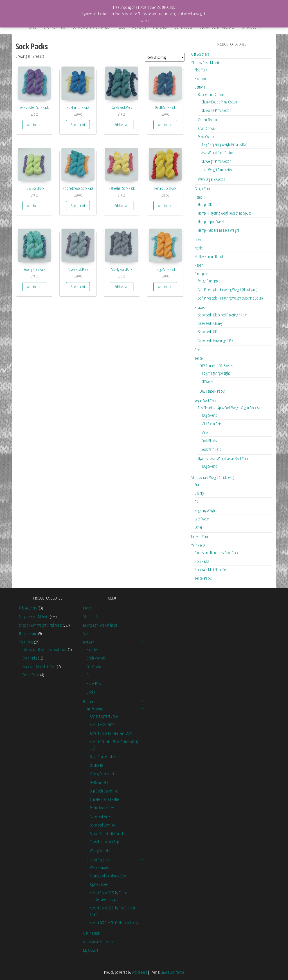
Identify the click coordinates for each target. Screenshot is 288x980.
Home (87, 608)
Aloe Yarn (201, 70)
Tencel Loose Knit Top (105, 842)
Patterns (89, 701)
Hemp (199, 197)
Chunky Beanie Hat (102, 774)
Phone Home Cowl (102, 808)
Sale (86, 633)
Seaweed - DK (207, 332)
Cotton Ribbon (207, 120)
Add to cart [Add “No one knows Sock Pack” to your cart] (78, 206)
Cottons (200, 87)
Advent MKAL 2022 (102, 725)
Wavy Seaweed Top (103, 867)
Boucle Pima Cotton (211, 94)
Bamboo (200, 78)
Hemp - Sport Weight (212, 222)
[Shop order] (165, 57)
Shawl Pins (94, 683)
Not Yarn (89, 642)
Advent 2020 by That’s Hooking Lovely (114, 923)
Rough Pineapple (209, 281)
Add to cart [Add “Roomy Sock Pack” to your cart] (34, 287)
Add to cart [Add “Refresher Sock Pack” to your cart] (122, 206)
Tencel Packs (203, 578)
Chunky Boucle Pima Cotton (219, 102)
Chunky (199, 493)
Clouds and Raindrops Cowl (108, 876)
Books (91, 692)
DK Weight (208, 382)
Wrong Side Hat (100, 850)
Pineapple (201, 274)
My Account (91, 950)
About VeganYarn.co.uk (98, 942)
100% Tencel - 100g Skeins (215, 366)
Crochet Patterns (98, 860)
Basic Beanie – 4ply (103, 757)
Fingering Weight (205, 510)
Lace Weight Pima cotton (217, 170)
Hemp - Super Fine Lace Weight (218, 230)
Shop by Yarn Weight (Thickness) (213, 477)
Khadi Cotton (206, 128)
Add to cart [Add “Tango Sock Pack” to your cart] (165, 287)
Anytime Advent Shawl (104, 716)
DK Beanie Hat (99, 782)
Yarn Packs (198, 545)
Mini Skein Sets (211, 424)
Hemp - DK (205, 204)
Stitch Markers (96, 658)
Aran (198, 485)
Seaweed (201, 307)
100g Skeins (209, 415)
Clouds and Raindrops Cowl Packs (217, 553)
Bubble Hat (97, 765)
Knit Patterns (95, 709)
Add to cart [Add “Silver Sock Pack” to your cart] (78, 287)
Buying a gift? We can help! (100, 625)
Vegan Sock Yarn (205, 400)
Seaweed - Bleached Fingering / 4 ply (222, 315)
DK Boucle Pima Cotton (216, 110)
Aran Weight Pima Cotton (217, 153)
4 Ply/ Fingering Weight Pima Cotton (224, 144)
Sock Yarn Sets (211, 449)
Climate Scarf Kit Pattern (106, 799)
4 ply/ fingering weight (216, 373)
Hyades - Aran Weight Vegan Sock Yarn (223, 459)
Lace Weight (202, 519)
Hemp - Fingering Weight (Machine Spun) (225, 213)
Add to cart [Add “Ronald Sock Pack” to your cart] (165, 206)
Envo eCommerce (172, 972)
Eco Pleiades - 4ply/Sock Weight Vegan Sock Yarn (230, 408)
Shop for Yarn (92, 616)
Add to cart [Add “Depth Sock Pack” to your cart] (165, 125)
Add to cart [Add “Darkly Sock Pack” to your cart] (122, 125)
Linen (198, 239)
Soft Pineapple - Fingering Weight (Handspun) (228, 289)
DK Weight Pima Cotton (216, 161)
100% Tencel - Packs (211, 391)
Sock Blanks (209, 441)
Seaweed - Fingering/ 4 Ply (215, 340)
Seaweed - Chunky (210, 323)
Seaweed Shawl (101, 816)
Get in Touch (91, 933)
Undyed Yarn (200, 537)
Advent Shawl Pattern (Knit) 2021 (111, 733)
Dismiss (144, 20)
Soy (197, 350)
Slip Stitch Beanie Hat (104, 791)
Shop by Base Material (206, 63)
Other (198, 527)
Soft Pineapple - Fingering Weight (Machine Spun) (230, 298)
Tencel (199, 358)
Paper (199, 265)
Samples (92, 649)
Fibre (90, 675)
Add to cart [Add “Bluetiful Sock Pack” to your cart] (78, 125)
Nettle (199, 248)
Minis (205, 432)
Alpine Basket (99, 884)
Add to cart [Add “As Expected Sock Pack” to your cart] (34, 125)
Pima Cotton (206, 137)
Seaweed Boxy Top (103, 825)
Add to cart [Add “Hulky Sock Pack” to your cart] (34, 206)
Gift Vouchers (200, 54)
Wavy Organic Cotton (211, 179)
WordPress (139, 972)
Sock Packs (202, 561)
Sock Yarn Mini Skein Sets (211, 570)
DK (196, 502)
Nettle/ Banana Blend (209, 256)
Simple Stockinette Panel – (108, 833)
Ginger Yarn (202, 189)
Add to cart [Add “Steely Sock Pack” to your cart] (122, 287)
